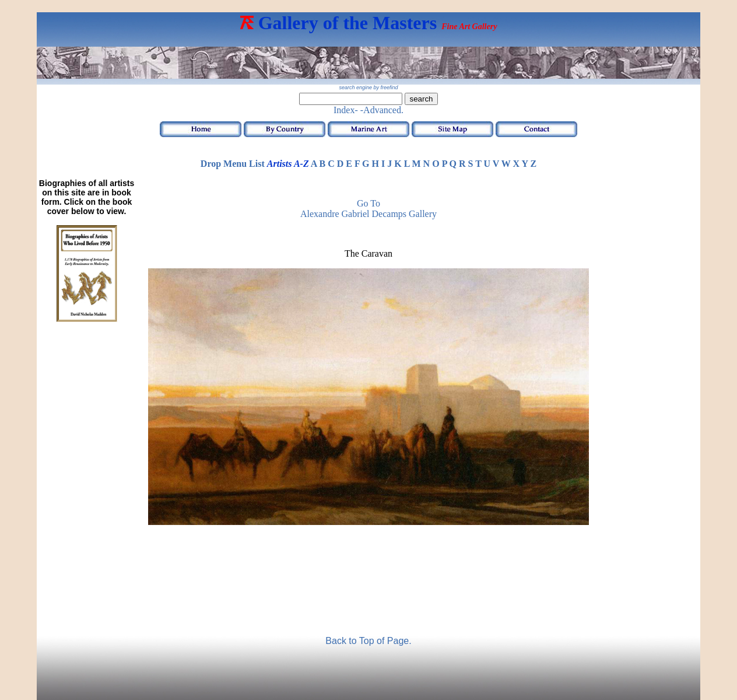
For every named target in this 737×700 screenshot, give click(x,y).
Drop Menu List (233, 164)
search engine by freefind (368, 87)
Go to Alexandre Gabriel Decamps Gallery (368, 209)
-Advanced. (382, 110)
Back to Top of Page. (368, 641)
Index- (346, 110)
